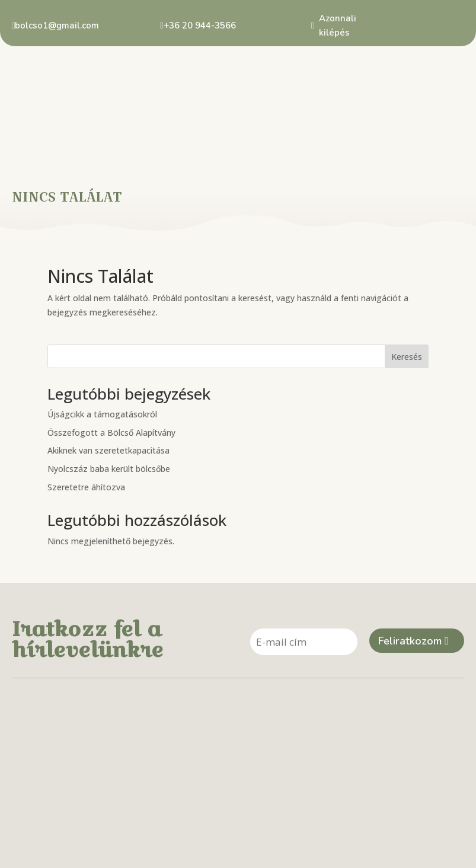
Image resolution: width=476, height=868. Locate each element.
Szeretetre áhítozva (86, 440)
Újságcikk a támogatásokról (102, 367)
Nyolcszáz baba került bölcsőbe (109, 422)
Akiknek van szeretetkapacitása (108, 404)
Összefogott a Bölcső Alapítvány (111, 386)
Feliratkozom (410, 595)
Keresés (407, 310)
